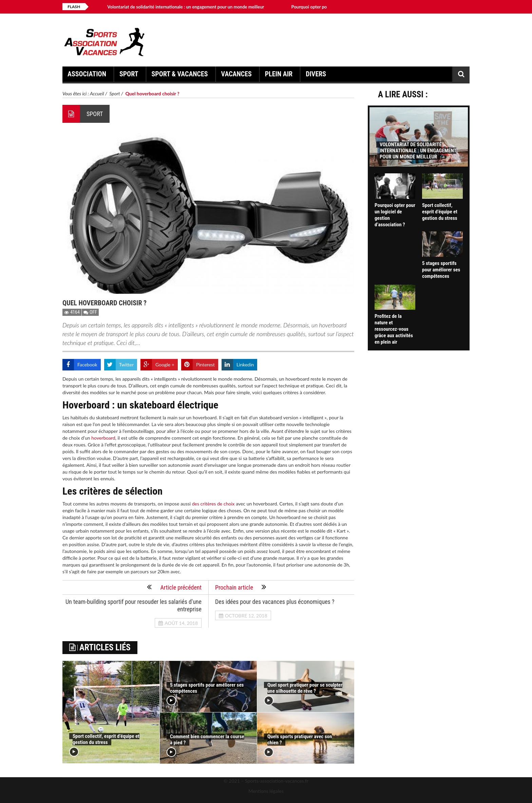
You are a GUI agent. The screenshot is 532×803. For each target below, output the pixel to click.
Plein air (280, 76)
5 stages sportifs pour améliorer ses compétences (441, 270)
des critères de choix (213, 504)
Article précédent (174, 587)
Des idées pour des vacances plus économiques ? (275, 602)
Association (88, 76)
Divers (317, 76)
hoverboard (103, 438)
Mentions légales (266, 791)
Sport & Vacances (181, 76)
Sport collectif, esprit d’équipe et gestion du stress (106, 739)
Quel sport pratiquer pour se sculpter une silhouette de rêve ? (305, 688)
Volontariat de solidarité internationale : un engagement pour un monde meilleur (186, 7)
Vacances (237, 76)
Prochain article (241, 587)
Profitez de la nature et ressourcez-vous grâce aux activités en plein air (394, 329)
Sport (130, 76)
